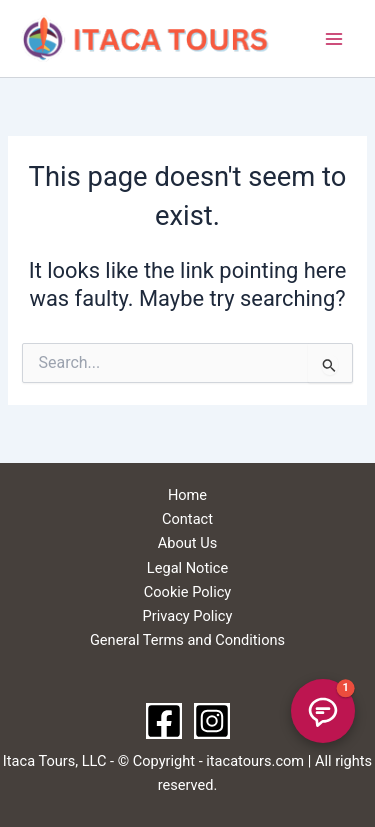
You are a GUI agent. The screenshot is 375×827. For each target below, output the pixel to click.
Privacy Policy (188, 616)
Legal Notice (187, 568)
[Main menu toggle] (334, 39)
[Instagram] (212, 721)
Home (187, 495)
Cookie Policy (187, 592)
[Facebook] (164, 721)
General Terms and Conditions (187, 640)
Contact (187, 519)
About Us (187, 543)
